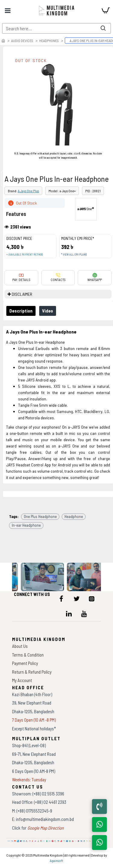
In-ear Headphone (26, 525)
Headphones (49, 40)
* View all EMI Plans (74, 254)
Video (48, 311)
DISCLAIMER (22, 294)
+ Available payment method (25, 254)
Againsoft (56, 861)
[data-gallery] (43, 577)
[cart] (105, 10)
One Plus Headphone (40, 516)
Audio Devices (22, 40)
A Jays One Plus (28, 191)
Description (21, 311)
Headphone (74, 516)
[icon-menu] (61, 599)
